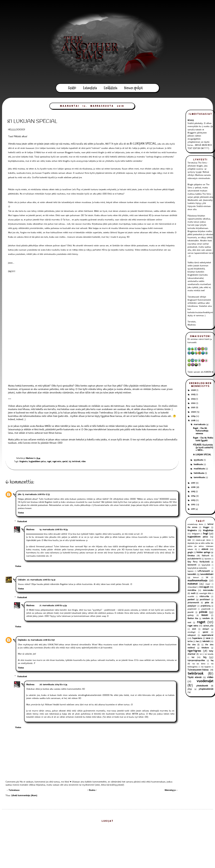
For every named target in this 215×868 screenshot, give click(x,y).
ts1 (201, 654)
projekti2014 (205, 606)
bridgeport (196, 534)
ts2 (193, 657)
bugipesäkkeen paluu (37, 461)
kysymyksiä (206, 565)
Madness (30, 529)
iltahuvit (205, 556)
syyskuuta (199, 460)
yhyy (190, 689)
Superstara (197, 638)
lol (207, 577)
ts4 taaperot (206, 667)
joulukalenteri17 (194, 559)
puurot (190, 612)
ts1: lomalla (209, 654)
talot (208, 638)
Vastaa (21, 513)
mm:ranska (208, 590)
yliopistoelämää (206, 689)
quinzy (191, 615)
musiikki (191, 596)
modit (193, 593)
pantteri (191, 599)
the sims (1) (193, 645)
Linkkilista (111, 88)
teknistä (206, 641)
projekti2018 (206, 609)
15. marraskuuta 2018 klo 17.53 (36, 494)
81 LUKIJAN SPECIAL (202, 454)
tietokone (205, 648)
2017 (193, 483)
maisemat (193, 584)
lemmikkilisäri (207, 574)
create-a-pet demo (203, 540)
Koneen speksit (133, 88)
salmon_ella (208, 626)
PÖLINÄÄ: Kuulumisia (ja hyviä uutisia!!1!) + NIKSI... (203, 447)
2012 (193, 504)
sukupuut (192, 635)
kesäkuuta (199, 464)
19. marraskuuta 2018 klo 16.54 (53, 529)
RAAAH (205, 615)
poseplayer (192, 606)
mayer (208, 584)
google (190, 552)
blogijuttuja (208, 530)
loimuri (196, 577)
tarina (190, 641)
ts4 (212, 660)
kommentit (192, 565)
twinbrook (76, 461)
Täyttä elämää (195, 677)
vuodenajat (205, 681)
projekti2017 (192, 609)
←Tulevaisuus (13, 790)
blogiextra (23, 461)
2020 (194, 412)
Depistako (22, 640)
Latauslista (90, 88)
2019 (193, 416)
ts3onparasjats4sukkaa (196, 660)
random (206, 618)
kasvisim (208, 559)
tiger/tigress (194, 651)
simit (194, 629)
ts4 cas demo (199, 664)
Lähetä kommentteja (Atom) (24, 795)
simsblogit (192, 632)
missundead (192, 587)
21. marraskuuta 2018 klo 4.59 (53, 605)
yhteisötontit (202, 686)
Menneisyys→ (171, 790)
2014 (193, 496)
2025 (193, 394)
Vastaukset (22, 521)
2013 (193, 500)
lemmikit (192, 574)
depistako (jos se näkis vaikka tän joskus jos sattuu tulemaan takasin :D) (200, 546)
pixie (207, 602)
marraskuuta (200, 424)
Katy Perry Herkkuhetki (199, 562)
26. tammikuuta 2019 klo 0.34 (53, 684)
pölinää (203, 612)
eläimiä (205, 549)
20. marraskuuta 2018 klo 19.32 (41, 580)
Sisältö (72, 88)
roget (49, 461)
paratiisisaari (205, 599)
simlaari (206, 629)
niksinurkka (204, 596)
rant (189, 622)
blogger (206, 527)
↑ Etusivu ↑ (92, 790)
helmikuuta (199, 473)
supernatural (207, 635)
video (83, 461)
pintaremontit (193, 603)
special (65, 461)
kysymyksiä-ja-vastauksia (197, 568)
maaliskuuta (200, 469)
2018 (193, 420)
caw (189, 540)
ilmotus (191, 555)
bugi (206, 533)
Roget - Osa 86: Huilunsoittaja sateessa (201, 431)
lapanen (191, 571)
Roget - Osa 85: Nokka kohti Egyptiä (203, 439)
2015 (193, 491)
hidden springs (203, 552)
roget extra (57, 461)
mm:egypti (204, 587)
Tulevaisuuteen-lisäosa (198, 670)
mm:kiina (192, 590)
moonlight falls (205, 593)
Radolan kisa (193, 618)
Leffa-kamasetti (204, 571)
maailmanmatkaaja (197, 580)
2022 (194, 403)
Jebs (20, 494)
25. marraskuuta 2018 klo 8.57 (41, 640)
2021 (193, 407)
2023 (193, 399)
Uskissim (22, 580)
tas (197, 641)
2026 (194, 390)
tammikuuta (200, 477)
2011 (193, 509)
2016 (193, 487)
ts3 (70, 461)
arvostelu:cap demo (195, 524)
